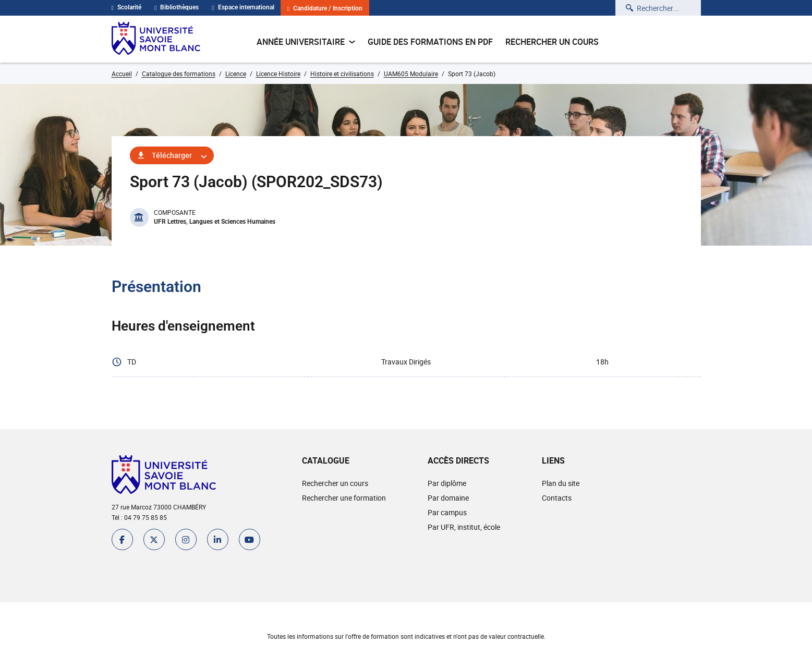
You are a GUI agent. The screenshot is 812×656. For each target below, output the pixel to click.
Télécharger (172, 155)
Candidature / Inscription (325, 9)
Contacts (557, 498)
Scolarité (126, 7)
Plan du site (561, 483)
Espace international (243, 7)
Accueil (122, 74)
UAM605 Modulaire (411, 74)
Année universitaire (306, 42)
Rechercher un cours (552, 42)
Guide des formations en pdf (430, 42)
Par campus (447, 512)
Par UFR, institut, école (464, 527)
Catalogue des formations (179, 74)
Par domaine (448, 498)
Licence (236, 74)
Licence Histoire (278, 74)
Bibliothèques (177, 7)
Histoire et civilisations (342, 74)
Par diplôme (447, 483)
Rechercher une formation (344, 498)
